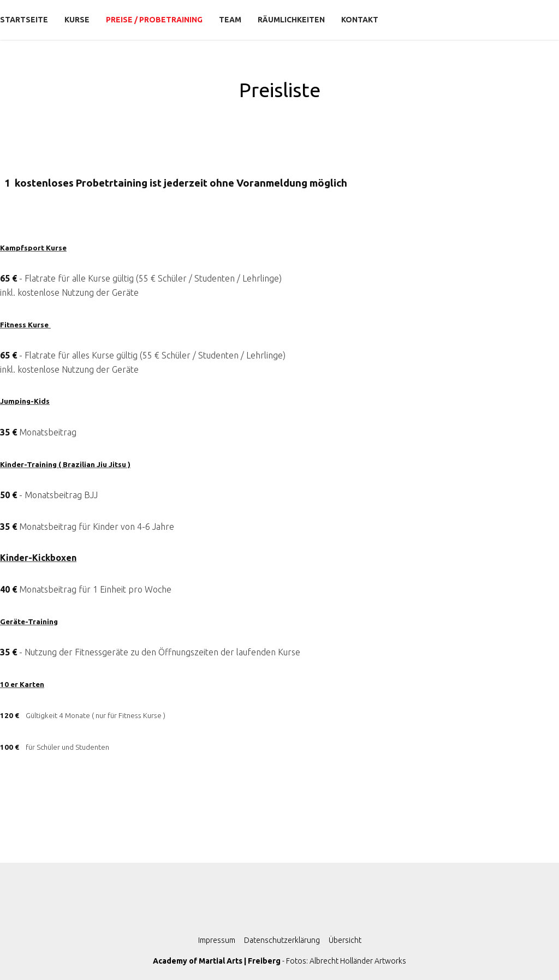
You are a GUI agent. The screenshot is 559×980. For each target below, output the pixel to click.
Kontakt (360, 20)
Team (230, 20)
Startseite (24, 20)
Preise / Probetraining (154, 20)
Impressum (217, 940)
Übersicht (345, 940)
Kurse (77, 20)
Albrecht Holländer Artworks (358, 961)
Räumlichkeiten (291, 20)
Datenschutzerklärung (282, 940)
